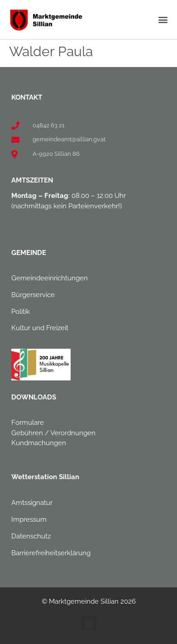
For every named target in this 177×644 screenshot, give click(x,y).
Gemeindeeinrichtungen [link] (50, 278)
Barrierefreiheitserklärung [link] (51, 553)
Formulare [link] (28, 423)
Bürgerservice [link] (33, 295)
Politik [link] (21, 312)
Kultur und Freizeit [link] (40, 328)
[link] (45, 20)
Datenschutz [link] (31, 536)
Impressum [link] (29, 519)
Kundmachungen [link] (39, 443)
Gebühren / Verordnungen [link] (53, 433)
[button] (163, 20)
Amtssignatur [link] (32, 503)
